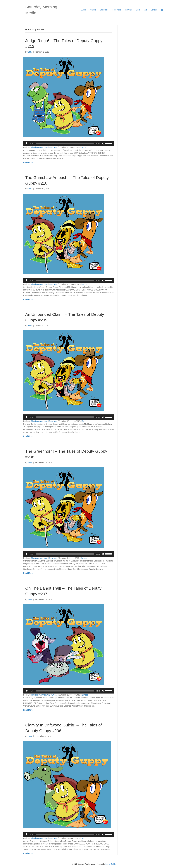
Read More (28, 163)
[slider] (65, 143)
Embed (84, 147)
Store (138, 10)
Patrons (128, 10)
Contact (154, 10)
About (84, 10)
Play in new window (39, 147)
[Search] (161, 10)
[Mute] (103, 143)
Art (145, 10)
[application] (69, 143)
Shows (93, 10)
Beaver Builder (111, 864)
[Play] (27, 143)
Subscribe (104, 10)
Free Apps (117, 10)
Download (53, 147)
